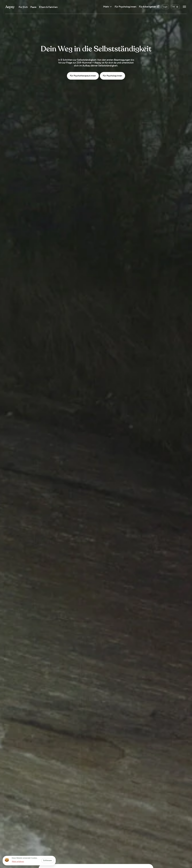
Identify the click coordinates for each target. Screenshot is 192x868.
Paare (33, 7)
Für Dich (23, 7)
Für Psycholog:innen (125, 7)
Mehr (108, 7)
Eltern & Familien (48, 7)
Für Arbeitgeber (149, 7)
